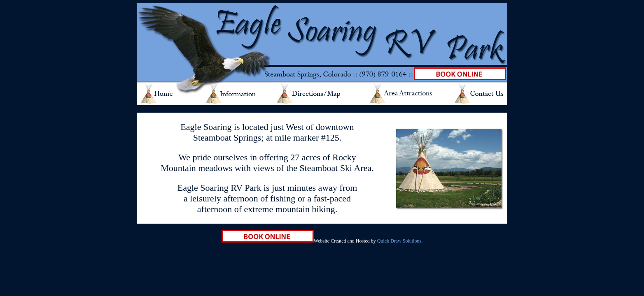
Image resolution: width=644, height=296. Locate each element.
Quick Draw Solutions (399, 241)
